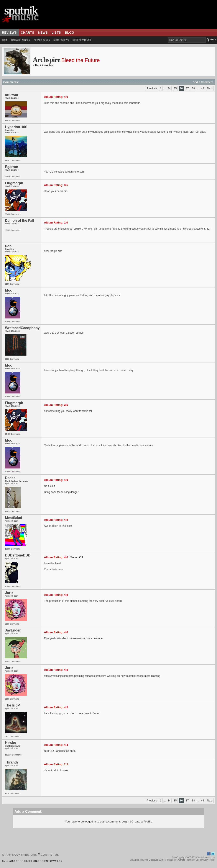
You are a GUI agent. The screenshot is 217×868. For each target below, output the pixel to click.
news (43, 33)
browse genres (21, 40)
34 (169, 88)
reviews (9, 33)
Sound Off (77, 557)
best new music (82, 40)
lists (56, 33)
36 (181, 88)
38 (193, 88)
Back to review (44, 65)
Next (210, 88)
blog (70, 33)
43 (203, 88)
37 (187, 88)
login (5, 40)
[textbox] (187, 40)
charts (28, 33)
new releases (42, 40)
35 (175, 88)
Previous (152, 88)
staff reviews (61, 40)
